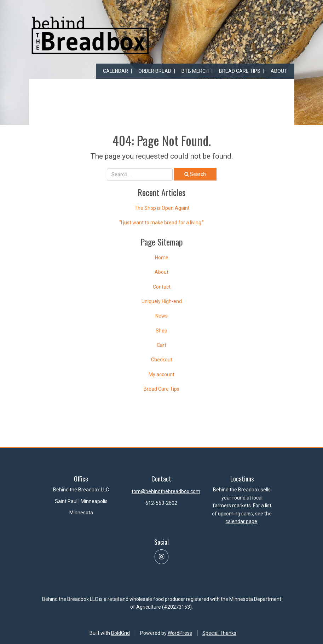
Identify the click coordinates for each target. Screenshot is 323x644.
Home (162, 258)
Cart (161, 345)
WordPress (180, 633)
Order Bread (155, 71)
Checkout (162, 360)
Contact (162, 287)
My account (161, 374)
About (279, 71)
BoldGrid (120, 633)
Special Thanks (219, 633)
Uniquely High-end (162, 301)
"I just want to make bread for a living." (161, 223)
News (161, 316)
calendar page (241, 521)
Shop (161, 331)
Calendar (116, 71)
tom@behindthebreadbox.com (166, 491)
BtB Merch (195, 71)
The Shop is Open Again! (162, 208)
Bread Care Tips (240, 71)
